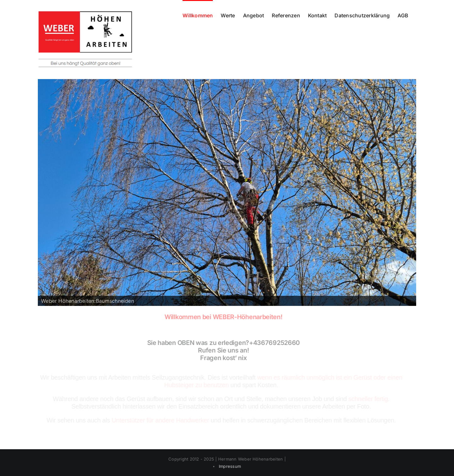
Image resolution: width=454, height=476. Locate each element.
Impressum (230, 466)
